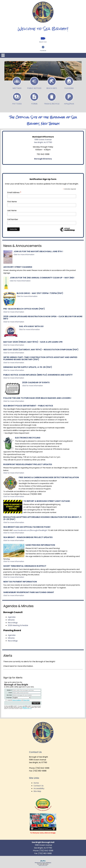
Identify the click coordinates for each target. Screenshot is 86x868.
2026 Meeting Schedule (18, 625)
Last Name (12, 210)
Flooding (69, 82)
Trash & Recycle (52, 98)
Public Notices (34, 82)
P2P (69, 98)
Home (36, 783)
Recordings (13, 623)
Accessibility (39, 788)
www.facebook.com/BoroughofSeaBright (30, 530)
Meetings (17, 82)
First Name (12, 202)
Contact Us (38, 786)
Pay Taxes (17, 98)
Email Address (14, 192)
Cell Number (13, 219)
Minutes (11, 620)
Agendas (12, 617)
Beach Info (52, 82)
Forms (34, 98)
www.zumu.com (43, 865)
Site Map (37, 791)
